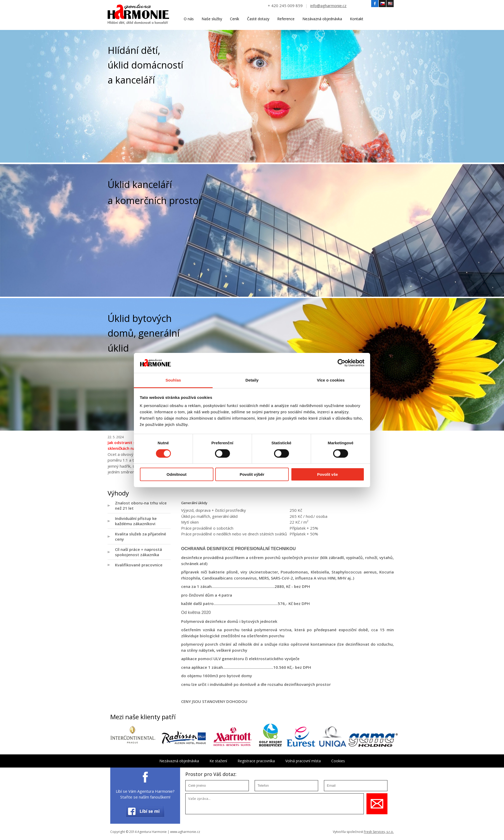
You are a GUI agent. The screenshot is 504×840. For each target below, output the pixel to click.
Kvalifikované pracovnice (139, 565)
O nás (189, 19)
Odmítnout (177, 474)
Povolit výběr (252, 474)
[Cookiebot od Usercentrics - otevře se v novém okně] (341, 363)
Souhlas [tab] (173, 380)
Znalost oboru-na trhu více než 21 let (141, 505)
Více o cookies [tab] (331, 380)
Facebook (375, 4)
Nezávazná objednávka (322, 19)
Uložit (377, 804)
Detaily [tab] (252, 380)
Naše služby (212, 19)
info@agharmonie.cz (328, 6)
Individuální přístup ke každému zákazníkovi (136, 521)
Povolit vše (327, 474)
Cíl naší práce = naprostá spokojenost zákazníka (138, 552)
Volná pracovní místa (303, 761)
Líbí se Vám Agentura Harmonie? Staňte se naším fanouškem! (145, 794)
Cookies (338, 761)
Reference (286, 19)
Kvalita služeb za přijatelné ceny (141, 536)
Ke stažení (218, 761)
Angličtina (390, 4)
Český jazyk (382, 4)
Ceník (235, 19)
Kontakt (357, 19)
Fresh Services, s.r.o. (379, 832)
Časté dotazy (258, 19)
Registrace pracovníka (256, 761)
